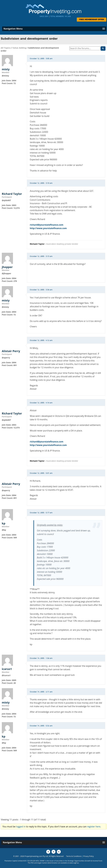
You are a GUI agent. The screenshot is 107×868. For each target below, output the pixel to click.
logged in (21, 827)
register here (94, 827)
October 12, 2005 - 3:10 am (41, 183)
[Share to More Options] (59, 852)
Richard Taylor (12, 194)
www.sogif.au (74, 863)
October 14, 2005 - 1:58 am (41, 658)
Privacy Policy (89, 856)
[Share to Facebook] (48, 852)
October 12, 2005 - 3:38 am (41, 290)
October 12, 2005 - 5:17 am (41, 513)
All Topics (6, 48)
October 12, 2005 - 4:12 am (41, 340)
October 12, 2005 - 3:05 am (41, 59)
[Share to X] (53, 852)
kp (4, 523)
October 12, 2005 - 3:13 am (41, 256)
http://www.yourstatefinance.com (48, 228)
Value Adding (19, 48)
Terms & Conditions (74, 856)
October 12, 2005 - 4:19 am (41, 403)
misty (6, 69)
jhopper (7, 267)
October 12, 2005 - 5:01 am (41, 473)
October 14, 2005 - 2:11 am (41, 692)
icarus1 (7, 669)
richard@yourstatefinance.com (47, 225)
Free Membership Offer (92, 20)
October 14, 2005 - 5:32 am (41, 726)
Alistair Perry (11, 351)
